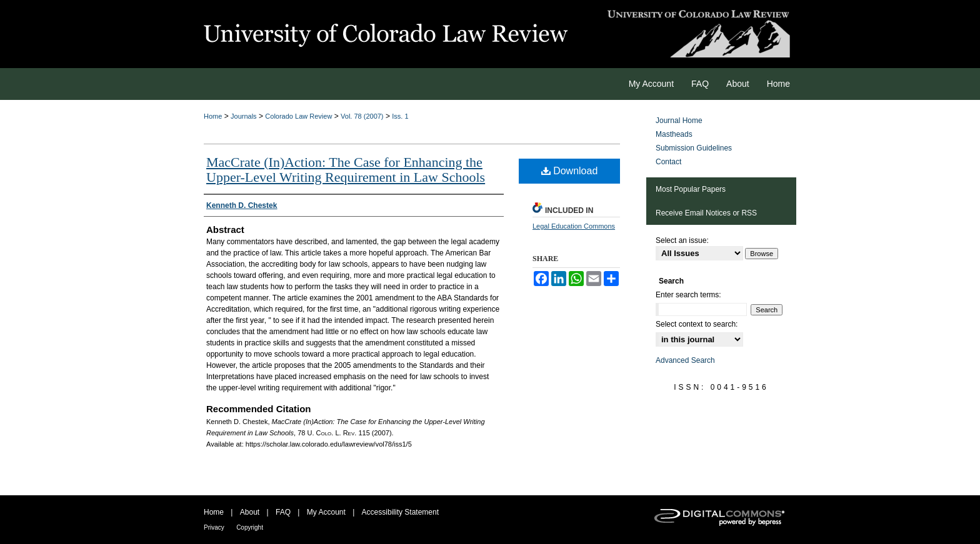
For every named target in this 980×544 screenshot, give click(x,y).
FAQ (283, 512)
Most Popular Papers (691, 189)
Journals (244, 116)
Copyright (250, 527)
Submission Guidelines (694, 148)
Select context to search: (697, 324)
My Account (326, 512)
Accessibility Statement (400, 512)
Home (213, 116)
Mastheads (674, 134)
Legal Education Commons (574, 226)
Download (570, 171)
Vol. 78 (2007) (362, 116)
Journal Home (679, 121)
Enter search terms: (688, 295)
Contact (668, 162)
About (250, 512)
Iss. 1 (400, 116)
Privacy (214, 527)
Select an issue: (682, 240)
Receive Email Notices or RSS (706, 213)
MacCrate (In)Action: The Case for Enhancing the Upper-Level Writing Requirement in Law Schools (346, 170)
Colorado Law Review (298, 116)
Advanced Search (685, 360)
